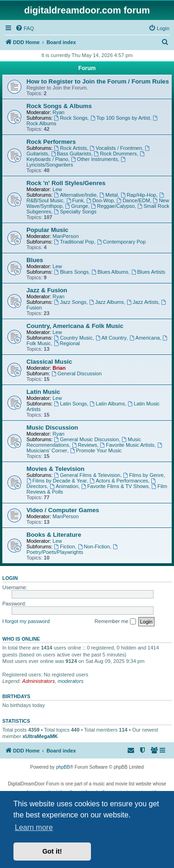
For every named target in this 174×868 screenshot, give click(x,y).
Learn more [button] (34, 827)
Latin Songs (70, 404)
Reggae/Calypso (113, 206)
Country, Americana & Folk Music (75, 326)
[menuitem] (25, 28)
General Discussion (77, 373)
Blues (35, 260)
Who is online (21, 639)
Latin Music (43, 392)
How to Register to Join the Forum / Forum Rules (98, 81)
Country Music (73, 338)
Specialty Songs (75, 212)
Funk (75, 200)
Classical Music (49, 362)
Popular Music (47, 230)
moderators (71, 681)
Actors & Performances (119, 481)
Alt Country (111, 338)
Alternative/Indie (75, 195)
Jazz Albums (106, 302)
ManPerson (65, 236)
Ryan (58, 112)
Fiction (64, 547)
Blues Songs (71, 272)
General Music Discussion (86, 439)
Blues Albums (110, 272)
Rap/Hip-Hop (138, 195)
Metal (109, 195)
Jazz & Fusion (47, 290)
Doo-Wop (100, 200)
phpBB (63, 767)
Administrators (39, 681)
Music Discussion (52, 428)
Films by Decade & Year (57, 481)
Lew (57, 189)
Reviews (84, 445)
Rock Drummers (116, 154)
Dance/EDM (133, 200)
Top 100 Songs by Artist (120, 118)
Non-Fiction (94, 547)
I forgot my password (26, 621)
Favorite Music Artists (127, 445)
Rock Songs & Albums (59, 106)
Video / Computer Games (63, 510)
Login (10, 578)
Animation (64, 486)
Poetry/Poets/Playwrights (73, 550)
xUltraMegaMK (40, 736)
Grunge (77, 206)
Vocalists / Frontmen (116, 148)
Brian (59, 368)
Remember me (115, 622)
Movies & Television (55, 469)
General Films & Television (87, 475)
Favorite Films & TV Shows (115, 486)
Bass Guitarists (71, 154)
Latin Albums (107, 404)
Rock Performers (51, 142)
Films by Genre (143, 475)
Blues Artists (148, 272)
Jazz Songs (70, 302)
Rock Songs (71, 118)
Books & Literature (54, 535)
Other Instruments (94, 159)
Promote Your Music (96, 450)
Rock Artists (70, 148)
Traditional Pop (74, 242)
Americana (145, 338)
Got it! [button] (52, 851)
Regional (67, 343)
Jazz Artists (142, 302)
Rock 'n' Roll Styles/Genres (66, 183)
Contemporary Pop (121, 242)
